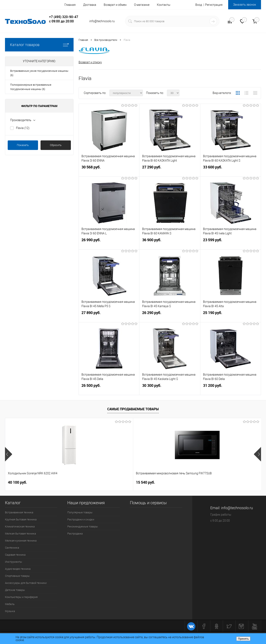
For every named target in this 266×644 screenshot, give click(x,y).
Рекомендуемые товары (83, 527)
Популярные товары (80, 512)
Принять (243, 639)
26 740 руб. (149, 482)
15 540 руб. (81, 482)
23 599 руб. (231, 243)
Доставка (90, 5)
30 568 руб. (109, 171)
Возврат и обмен (115, 5)
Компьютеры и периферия (21, 597)
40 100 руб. (17, 482)
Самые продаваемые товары (133, 409)
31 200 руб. (231, 389)
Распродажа (75, 534)
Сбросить (56, 145)
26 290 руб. (170, 316)
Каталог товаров (39, 45)
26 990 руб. (109, 243)
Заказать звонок (245, 5)
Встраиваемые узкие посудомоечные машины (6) (39, 73)
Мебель (10, 604)
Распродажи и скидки (81, 519)
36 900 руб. (170, 243)
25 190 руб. (231, 316)
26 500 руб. (109, 389)
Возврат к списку (90, 62)
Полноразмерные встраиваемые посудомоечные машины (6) (31, 87)
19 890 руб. (213, 482)
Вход (199, 5)
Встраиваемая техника (19, 512)
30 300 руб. (170, 389)
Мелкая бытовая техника (20, 534)
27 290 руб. (170, 171)
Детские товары (15, 590)
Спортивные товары (17, 576)
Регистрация (214, 5)
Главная (70, 5)
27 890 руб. (109, 316)
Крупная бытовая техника (21, 519)
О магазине (142, 5)
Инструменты (14, 562)
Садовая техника (15, 555)
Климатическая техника (20, 527)
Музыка (10, 611)
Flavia (23, 128)
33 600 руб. (231, 171)
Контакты (164, 5)
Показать (23, 145)
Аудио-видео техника (18, 569)
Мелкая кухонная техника (21, 541)
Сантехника (12, 548)
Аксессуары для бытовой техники (26, 583)
